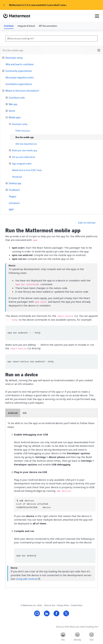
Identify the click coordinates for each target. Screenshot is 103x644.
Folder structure (23, 131)
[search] (51, 38)
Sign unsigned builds (22, 164)
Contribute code (16, 98)
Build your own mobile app (24, 150)
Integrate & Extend (26, 26)
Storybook (17, 177)
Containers (14, 203)
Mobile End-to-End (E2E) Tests (27, 170)
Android (13, 413)
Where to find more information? (22, 91)
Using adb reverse (26, 579)
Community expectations (18, 71)
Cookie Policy (77, 605)
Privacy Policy (63, 605)
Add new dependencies (26, 144)
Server (12, 111)
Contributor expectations (19, 84)
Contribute (9, 26)
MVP (11, 210)
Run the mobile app (25, 137)
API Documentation (48, 26)
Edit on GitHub (87, 223)
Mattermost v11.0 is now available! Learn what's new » (38, 5)
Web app (13, 104)
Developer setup (14, 58)
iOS (25, 413)
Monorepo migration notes (20, 77)
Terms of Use (50, 605)
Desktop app (15, 183)
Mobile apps (14, 117)
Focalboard (14, 190)
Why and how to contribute (20, 64)
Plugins (13, 196)
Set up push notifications (23, 157)
